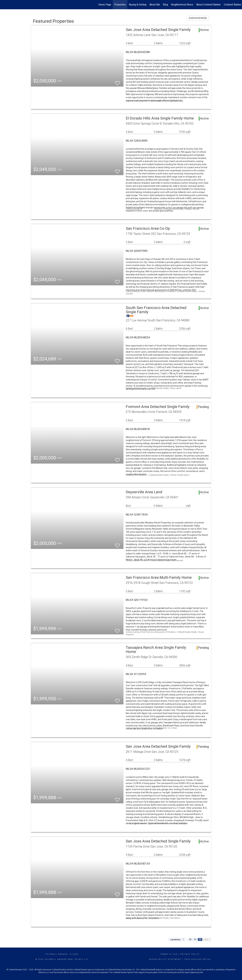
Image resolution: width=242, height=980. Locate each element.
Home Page (105, 5)
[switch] (117, 82)
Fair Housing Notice (198, 959)
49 (195, 940)
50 (200, 940)
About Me (155, 5)
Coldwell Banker (57, 954)
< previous (175, 940)
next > (207, 940)
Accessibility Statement (165, 959)
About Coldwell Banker (209, 5)
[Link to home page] (4, 5)
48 (190, 940)
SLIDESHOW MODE (198, 18)
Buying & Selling (138, 5)
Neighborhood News (182, 5)
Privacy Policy (190, 954)
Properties (120, 5)
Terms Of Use (169, 954)
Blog (165, 5)
